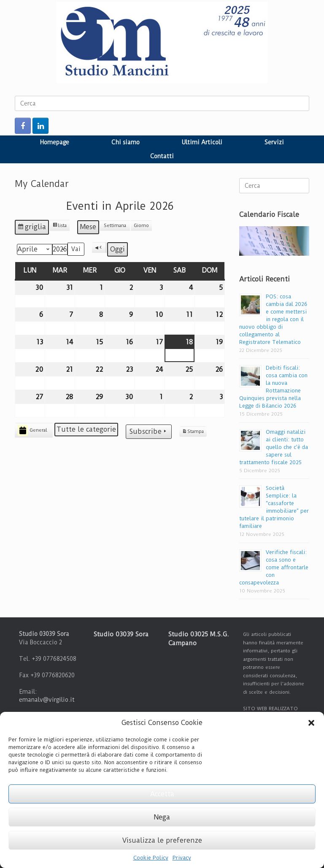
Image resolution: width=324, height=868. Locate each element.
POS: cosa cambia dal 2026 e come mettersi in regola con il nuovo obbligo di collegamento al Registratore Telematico (273, 319)
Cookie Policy (151, 858)
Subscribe (149, 431)
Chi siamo (126, 142)
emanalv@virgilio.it (47, 700)
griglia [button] (33, 228)
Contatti (162, 156)
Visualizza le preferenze (162, 840)
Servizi (274, 142)
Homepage (55, 142)
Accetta (162, 794)
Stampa (193, 433)
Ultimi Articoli (202, 142)
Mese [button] (88, 227)
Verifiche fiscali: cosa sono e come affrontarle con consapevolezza (274, 567)
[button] (311, 723)
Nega (162, 817)
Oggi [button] (117, 249)
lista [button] (61, 227)
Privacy (182, 858)
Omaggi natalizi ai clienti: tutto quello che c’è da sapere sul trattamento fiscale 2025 (274, 447)
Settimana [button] (115, 226)
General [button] (32, 430)
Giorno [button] (141, 226)
